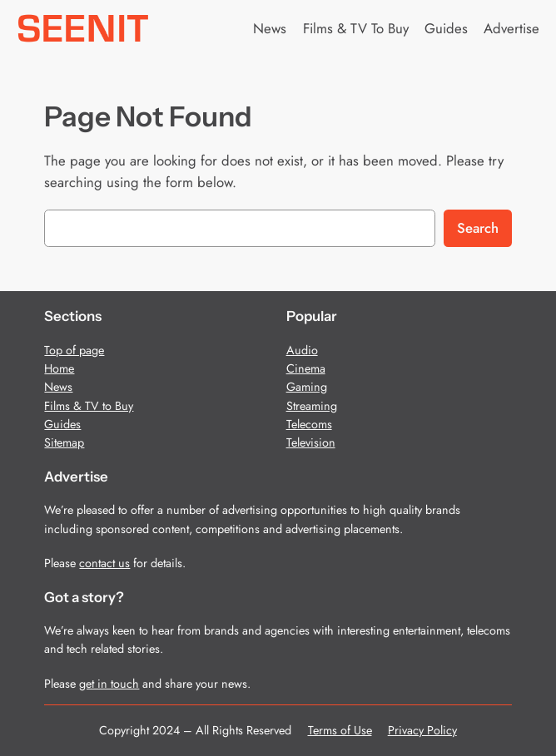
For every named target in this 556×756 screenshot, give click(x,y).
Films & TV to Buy (89, 406)
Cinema (306, 368)
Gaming (307, 387)
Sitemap (64, 442)
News (58, 387)
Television (311, 442)
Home (59, 368)
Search (478, 228)
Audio (302, 350)
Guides (62, 424)
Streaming (312, 406)
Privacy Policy (422, 730)
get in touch (109, 684)
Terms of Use (340, 730)
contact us (104, 563)
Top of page (74, 350)
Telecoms (309, 424)
